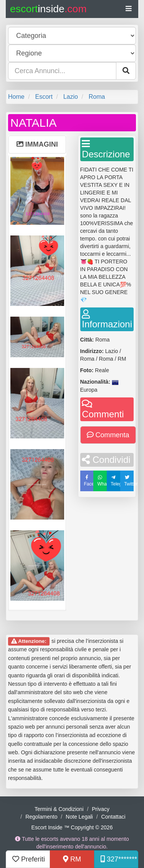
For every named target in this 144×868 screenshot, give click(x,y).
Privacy (101, 809)
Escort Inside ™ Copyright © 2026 (72, 827)
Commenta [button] (108, 435)
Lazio (71, 97)
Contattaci (113, 817)
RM (72, 859)
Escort (44, 97)
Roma (97, 97)
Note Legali (79, 817)
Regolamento (41, 817)
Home (16, 97)
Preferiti (29, 859)
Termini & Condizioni (59, 809)
